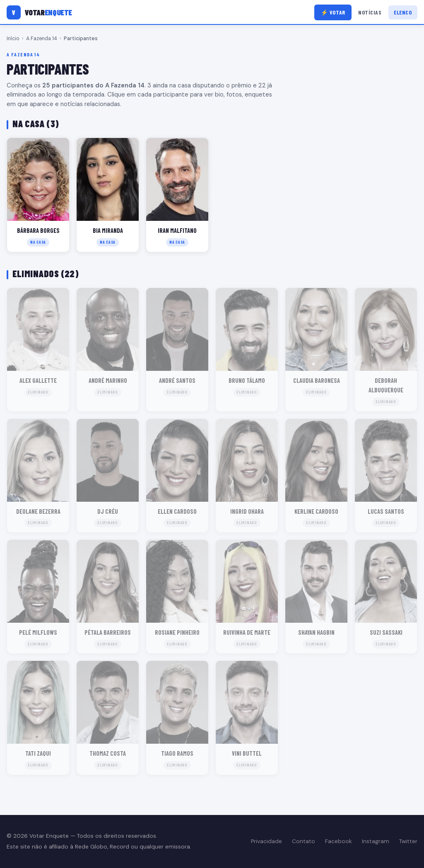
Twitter (408, 841)
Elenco (403, 12)
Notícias (370, 12)
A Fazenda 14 (42, 39)
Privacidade (266, 841)
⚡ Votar (333, 12)
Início (13, 39)
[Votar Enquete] (39, 12)
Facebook (338, 841)
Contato (304, 841)
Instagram (376, 841)
